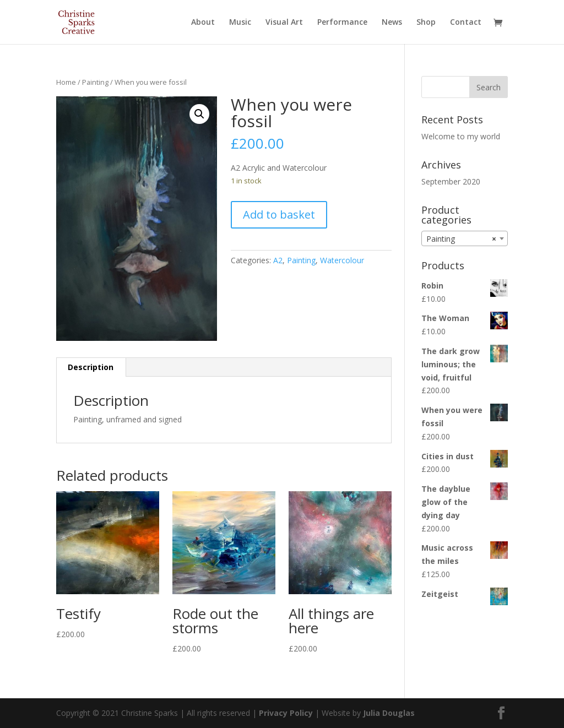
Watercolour (342, 260)
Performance (342, 23)
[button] (199, 114)
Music (240, 23)
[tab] (91, 367)
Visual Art (284, 23)
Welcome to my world (461, 136)
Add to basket (279, 214)
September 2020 (451, 181)
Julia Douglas (389, 713)
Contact (466, 23)
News (392, 23)
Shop (426, 23)
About (203, 23)
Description (91, 367)
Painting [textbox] (461, 239)
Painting (95, 82)
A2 (278, 260)
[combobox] (464, 238)
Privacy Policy (286, 713)
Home (66, 82)
